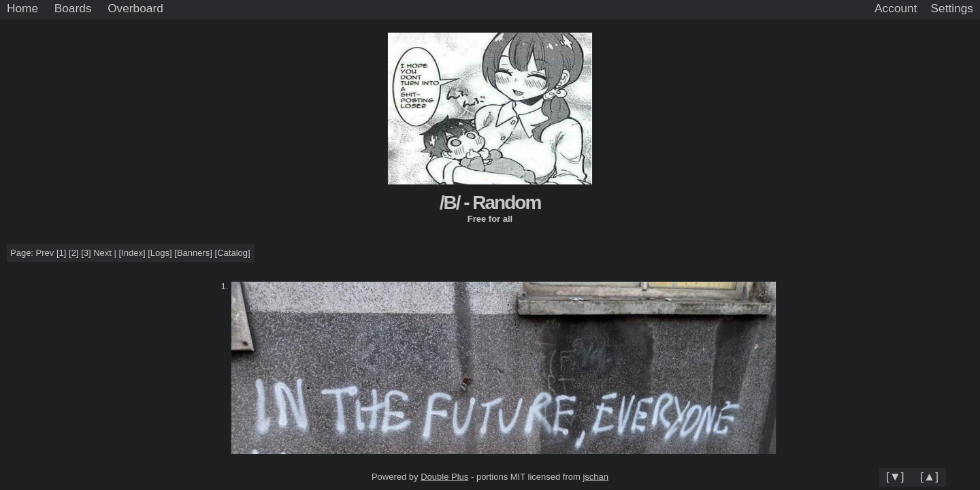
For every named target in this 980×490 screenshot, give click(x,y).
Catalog (232, 253)
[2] (73, 253)
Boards (73, 8)
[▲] (929, 476)
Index (132, 253)
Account (896, 8)
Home (22, 8)
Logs (160, 253)
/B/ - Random (490, 202)
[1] (61, 253)
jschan (595, 477)
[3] (86, 253)
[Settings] (952, 9)
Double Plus (444, 477)
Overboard (135, 8)
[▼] (895, 476)
